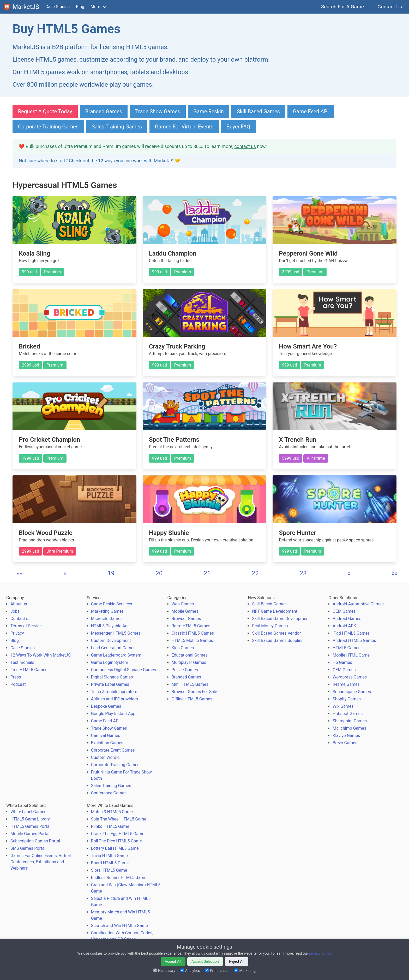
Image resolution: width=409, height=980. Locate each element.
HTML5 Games (347, 648)
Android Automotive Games (358, 604)
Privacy (17, 633)
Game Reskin (209, 111)
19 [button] (111, 573)
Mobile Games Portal (30, 834)
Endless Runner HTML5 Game (119, 878)
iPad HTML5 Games (351, 633)
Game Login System (110, 662)
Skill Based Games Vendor (276, 633)
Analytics (190, 971)
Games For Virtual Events (184, 127)
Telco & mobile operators (114, 692)
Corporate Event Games (113, 750)
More (95, 7)
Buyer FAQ (238, 127)
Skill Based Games (258, 111)
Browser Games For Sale (194, 692)
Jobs (15, 611)
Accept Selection (205, 961)
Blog (80, 7)
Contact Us (390, 7)
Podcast (18, 684)
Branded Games (104, 111)
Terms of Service (26, 626)
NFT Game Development (275, 611)
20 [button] (159, 573)
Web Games (183, 604)
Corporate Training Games (48, 127)
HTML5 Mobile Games (192, 640)
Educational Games (190, 655)
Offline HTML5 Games (192, 699)
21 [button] (207, 573)
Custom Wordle (105, 757)
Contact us (20, 619)
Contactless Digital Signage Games (124, 670)
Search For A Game (343, 7)
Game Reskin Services (112, 604)
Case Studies (58, 7)
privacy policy (320, 953)
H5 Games (342, 662)
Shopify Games (347, 699)
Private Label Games (110, 684)
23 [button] (303, 573)
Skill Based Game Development (281, 619)
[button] (20, 573)
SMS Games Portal (28, 848)
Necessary (164, 971)
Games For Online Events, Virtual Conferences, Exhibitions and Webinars (41, 862)
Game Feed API (311, 111)
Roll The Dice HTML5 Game (116, 841)
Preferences (217, 971)
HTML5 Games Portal (30, 826)
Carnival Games (106, 736)
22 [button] (255, 573)
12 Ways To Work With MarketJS (41, 655)
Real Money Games (270, 626)
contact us (245, 146)
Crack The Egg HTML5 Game (118, 834)
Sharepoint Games (350, 721)
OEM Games (344, 611)
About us (19, 604)
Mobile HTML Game (351, 655)
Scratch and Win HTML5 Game (119, 926)
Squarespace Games (352, 692)
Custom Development (111, 640)
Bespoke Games (106, 706)
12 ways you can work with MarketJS (136, 161)
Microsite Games (107, 619)
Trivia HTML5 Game (109, 856)
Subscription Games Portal (35, 841)
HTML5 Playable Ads (110, 626)
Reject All (237, 961)
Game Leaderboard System (116, 655)
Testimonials (22, 662)
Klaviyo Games (346, 736)
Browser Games (186, 619)
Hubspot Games (348, 714)
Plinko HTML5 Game (110, 826)
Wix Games (343, 706)
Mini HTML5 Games (190, 684)
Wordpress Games (350, 677)
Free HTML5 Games (29, 670)
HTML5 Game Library (30, 819)
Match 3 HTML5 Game (112, 812)
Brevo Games (345, 743)
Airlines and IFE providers (115, 699)
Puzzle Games (185, 670)
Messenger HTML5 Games (116, 633)
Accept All (173, 961)
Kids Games (183, 648)
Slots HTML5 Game (109, 870)
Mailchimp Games (349, 728)
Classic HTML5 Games (193, 633)
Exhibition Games (107, 743)
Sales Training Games (117, 127)
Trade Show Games (158, 111)
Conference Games (109, 793)
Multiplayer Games (189, 662)
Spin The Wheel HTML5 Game (119, 819)
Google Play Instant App (113, 714)
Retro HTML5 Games (191, 626)
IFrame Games (346, 684)
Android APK (344, 626)
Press (16, 677)
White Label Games (28, 812)
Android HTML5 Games (354, 640)
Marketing (245, 971)
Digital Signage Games (112, 677)
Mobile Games (185, 611)
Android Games (347, 619)
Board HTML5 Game (110, 863)
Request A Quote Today (45, 111)
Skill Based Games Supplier (277, 640)
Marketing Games (107, 611)
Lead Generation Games (113, 648)
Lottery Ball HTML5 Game (115, 848)
